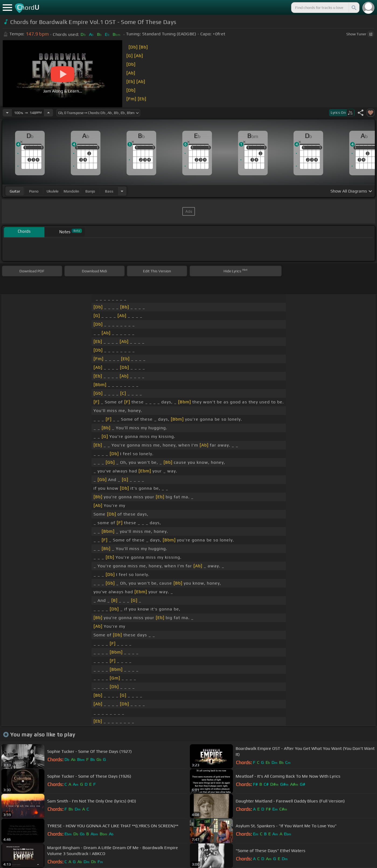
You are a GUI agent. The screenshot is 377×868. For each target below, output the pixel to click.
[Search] (354, 8)
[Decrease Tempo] (7, 113)
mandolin (71, 191)
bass (109, 191)
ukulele (53, 191)
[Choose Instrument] (122, 191)
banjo (90, 191)
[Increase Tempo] (48, 113)
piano (34, 191)
